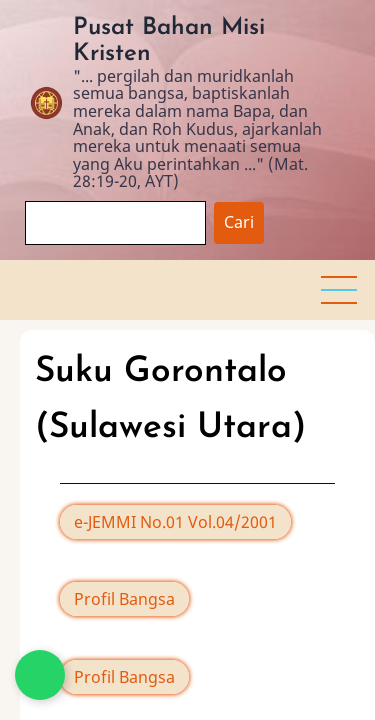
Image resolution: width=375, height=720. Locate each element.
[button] (339, 290)
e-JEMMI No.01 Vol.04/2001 (175, 522)
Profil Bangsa (124, 599)
